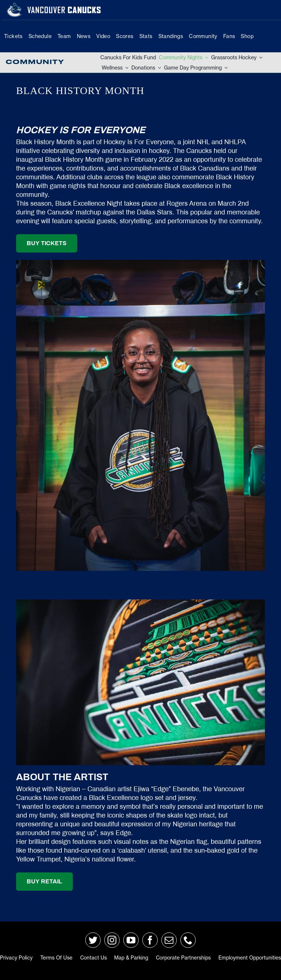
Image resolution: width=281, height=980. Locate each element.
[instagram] (112, 940)
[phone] (188, 940)
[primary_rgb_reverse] (14, 6)
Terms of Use (56, 958)
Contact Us (93, 958)
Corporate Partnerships (183, 958)
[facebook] (150, 940)
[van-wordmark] (64, 7)
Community (35, 62)
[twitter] (93, 940)
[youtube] (131, 940)
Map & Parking (131, 958)
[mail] (169, 940)
